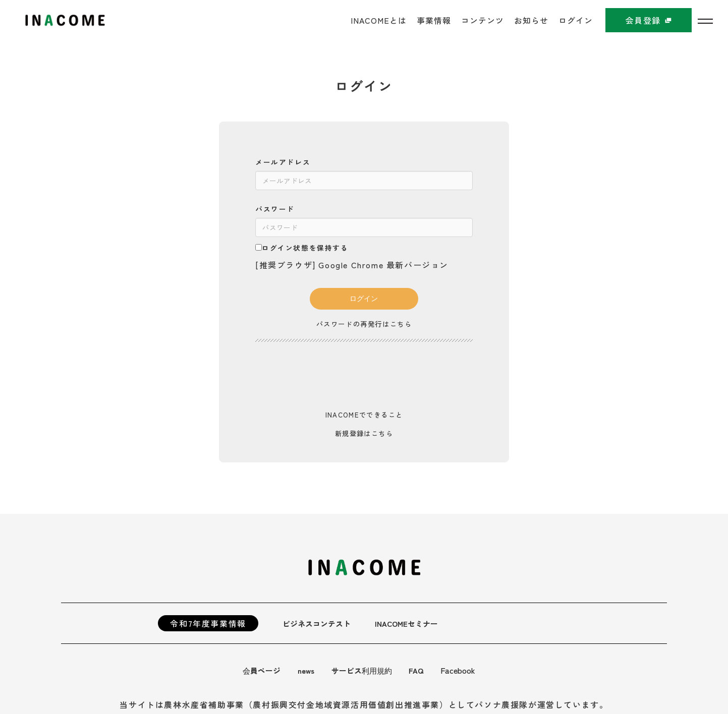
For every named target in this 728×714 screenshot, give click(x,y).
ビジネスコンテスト (319, 623)
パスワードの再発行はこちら (364, 324)
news (309, 670)
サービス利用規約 (367, 670)
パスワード (275, 209)
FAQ (424, 670)
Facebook (466, 670)
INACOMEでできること (364, 414)
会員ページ (263, 670)
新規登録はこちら (364, 433)
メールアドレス (283, 162)
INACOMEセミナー (413, 623)
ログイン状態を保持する (302, 248)
